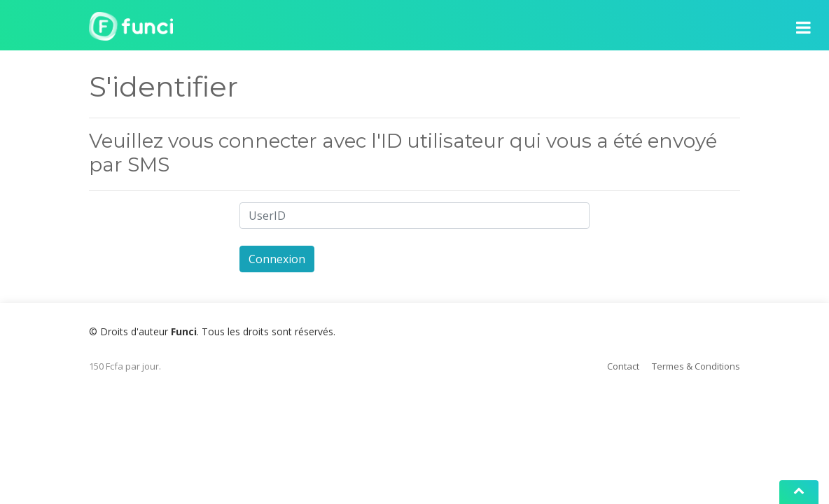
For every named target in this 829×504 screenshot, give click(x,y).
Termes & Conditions (696, 366)
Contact (623, 366)
